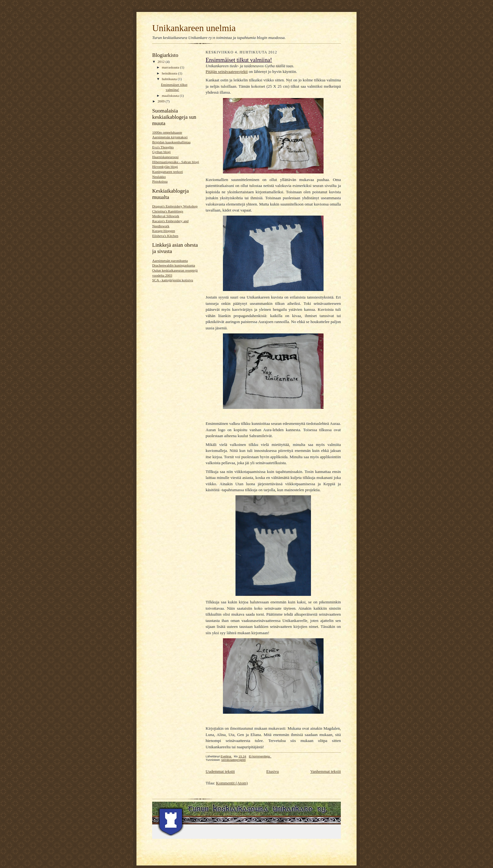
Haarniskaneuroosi (165, 157)
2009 (161, 101)
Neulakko (159, 177)
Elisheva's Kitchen (165, 236)
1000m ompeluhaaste (167, 132)
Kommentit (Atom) (232, 783)
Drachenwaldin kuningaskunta (174, 265)
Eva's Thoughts (163, 147)
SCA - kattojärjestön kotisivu (173, 280)
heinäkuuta (170, 73)
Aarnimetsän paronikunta (170, 261)
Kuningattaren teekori (168, 172)
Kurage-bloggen (164, 231)
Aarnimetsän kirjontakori (170, 137)
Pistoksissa (160, 181)
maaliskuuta (171, 96)
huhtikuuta (170, 79)
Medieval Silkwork (166, 216)
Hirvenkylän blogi (165, 167)
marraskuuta (171, 67)
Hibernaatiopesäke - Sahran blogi (176, 162)
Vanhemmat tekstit (326, 771)
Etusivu (273, 771)
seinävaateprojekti (233, 760)
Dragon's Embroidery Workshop (175, 206)
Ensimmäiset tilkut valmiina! (239, 60)
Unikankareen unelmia (194, 28)
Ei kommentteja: (260, 756)
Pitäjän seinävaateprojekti (227, 71)
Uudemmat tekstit (220, 771)
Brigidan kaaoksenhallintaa (171, 142)
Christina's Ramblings (168, 211)
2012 (161, 62)
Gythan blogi (161, 152)
